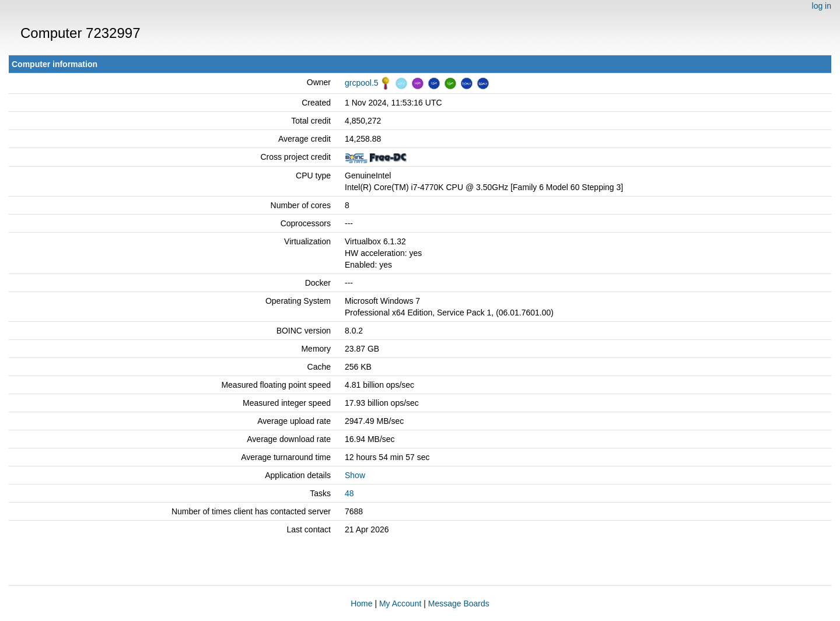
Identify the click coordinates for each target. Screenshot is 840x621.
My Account (400, 604)
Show (355, 475)
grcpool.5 (362, 83)
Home (361, 604)
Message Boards (459, 604)
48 (349, 493)
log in (822, 6)
